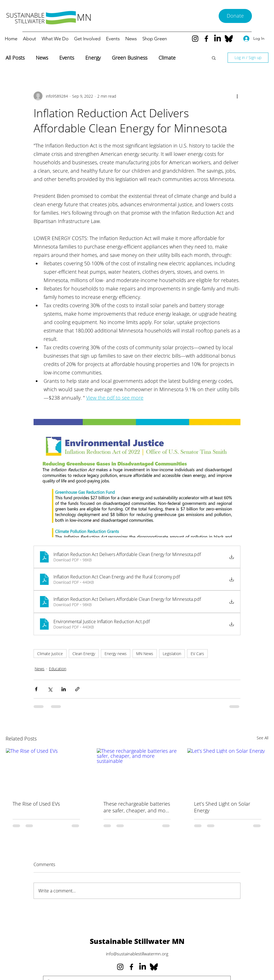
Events (67, 58)
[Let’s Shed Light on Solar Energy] (228, 771)
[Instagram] (195, 39)
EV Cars (197, 654)
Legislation (172, 654)
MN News (145, 654)
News (42, 58)
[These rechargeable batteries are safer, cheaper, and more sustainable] (137, 771)
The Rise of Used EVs (36, 804)
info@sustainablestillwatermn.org (137, 954)
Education (58, 669)
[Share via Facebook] (36, 689)
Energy (93, 58)
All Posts (15, 58)
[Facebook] (206, 39)
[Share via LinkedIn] (64, 689)
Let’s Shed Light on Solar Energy (222, 807)
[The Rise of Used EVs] (46, 771)
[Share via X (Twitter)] (50, 689)
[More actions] (237, 96)
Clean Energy (84, 654)
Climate (167, 58)
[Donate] (235, 16)
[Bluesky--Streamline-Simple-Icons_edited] (229, 39)
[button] (214, 58)
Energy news (116, 654)
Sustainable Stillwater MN (137, 941)
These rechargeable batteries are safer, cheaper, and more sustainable (137, 807)
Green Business (130, 58)
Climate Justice (50, 654)
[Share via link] (77, 689)
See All (263, 738)
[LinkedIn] (218, 39)
